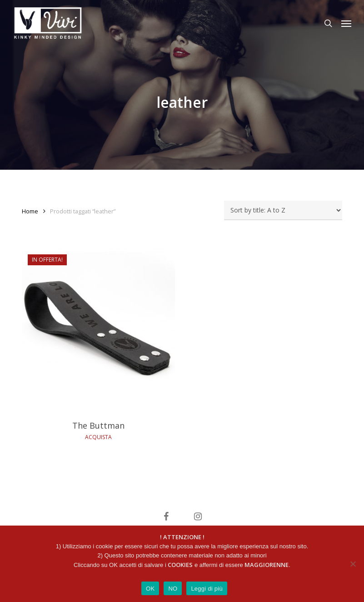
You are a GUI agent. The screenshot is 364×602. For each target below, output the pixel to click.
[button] (346, 23)
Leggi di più (207, 589)
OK (150, 589)
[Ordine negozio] (283, 210)
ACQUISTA (98, 437)
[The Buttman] (98, 330)
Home (30, 211)
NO (173, 589)
